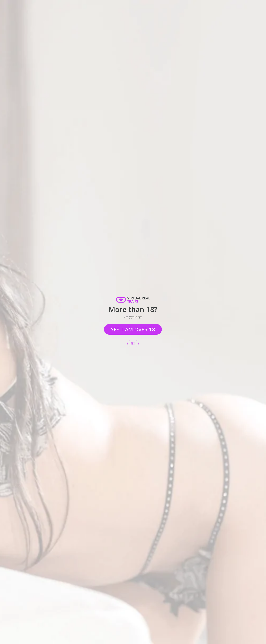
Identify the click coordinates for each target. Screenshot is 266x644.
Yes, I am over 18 (133, 329)
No (133, 344)
